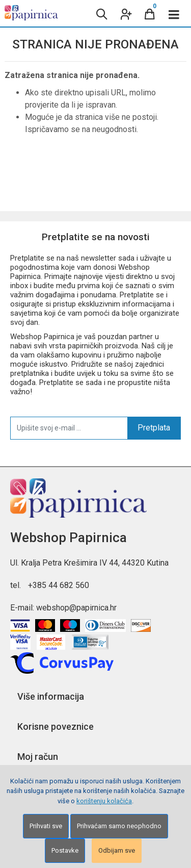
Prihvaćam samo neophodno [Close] (119, 826)
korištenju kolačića (104, 801)
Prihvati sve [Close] (46, 826)
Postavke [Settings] (65, 850)
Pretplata (154, 428)
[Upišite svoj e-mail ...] (69, 428)
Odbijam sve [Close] (117, 850)
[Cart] (150, 13)
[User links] (125, 13)
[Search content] (101, 13)
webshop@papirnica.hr (76, 608)
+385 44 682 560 (59, 585)
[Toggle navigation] (174, 13)
